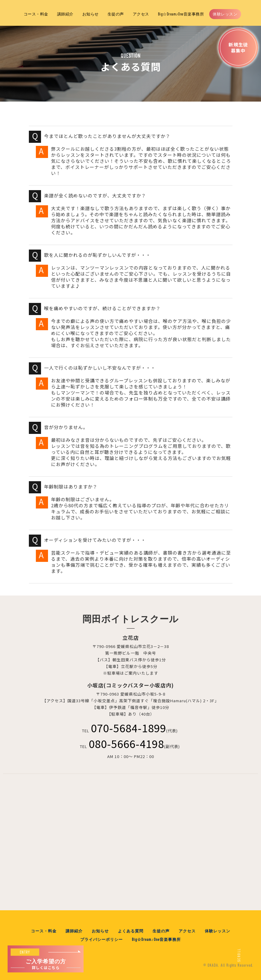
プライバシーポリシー (101, 940)
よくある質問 (131, 931)
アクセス (141, 14)
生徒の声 (116, 14)
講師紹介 (65, 14)
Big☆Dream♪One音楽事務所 (181, 14)
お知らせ (91, 14)
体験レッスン (225, 14)
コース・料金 (36, 14)
